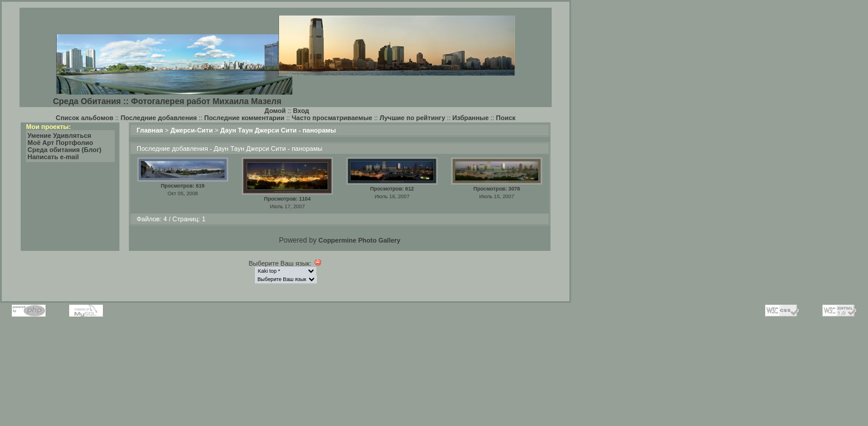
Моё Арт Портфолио (61, 143)
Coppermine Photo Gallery (359, 240)
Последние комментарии (244, 118)
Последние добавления (159, 118)
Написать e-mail (54, 157)
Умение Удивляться (60, 135)
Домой (275, 111)
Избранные (471, 118)
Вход (301, 111)
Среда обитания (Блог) (65, 150)
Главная (150, 130)
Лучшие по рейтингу (412, 118)
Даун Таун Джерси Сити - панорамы (278, 130)
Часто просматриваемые (332, 118)
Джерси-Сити (192, 130)
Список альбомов (84, 118)
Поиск (506, 118)
